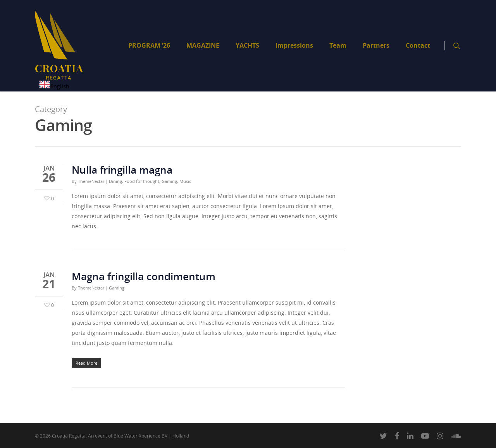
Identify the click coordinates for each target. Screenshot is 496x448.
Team (338, 45)
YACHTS (247, 45)
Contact (418, 45)
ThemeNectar (91, 181)
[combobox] (54, 86)
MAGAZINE (203, 45)
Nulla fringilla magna (122, 170)
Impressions (294, 45)
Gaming (169, 181)
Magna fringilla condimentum (144, 276)
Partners (376, 45)
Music (185, 181)
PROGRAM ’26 (149, 45)
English (54, 86)
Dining (115, 181)
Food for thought (142, 181)
